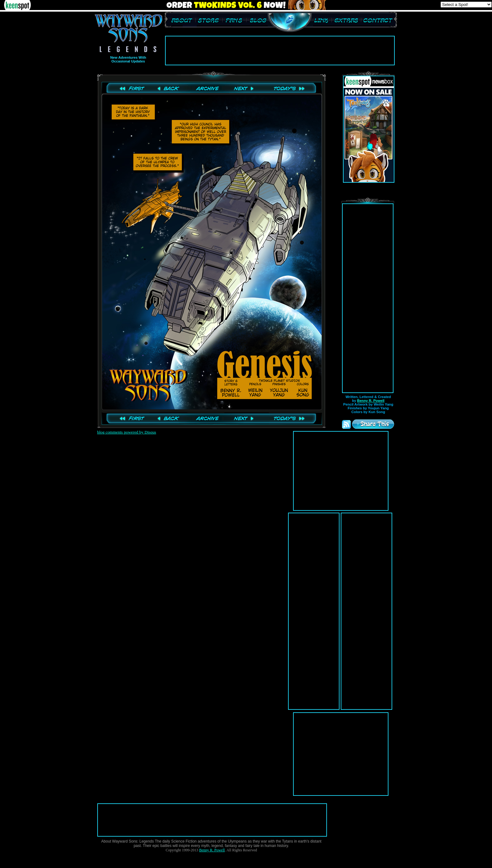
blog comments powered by (127, 432)
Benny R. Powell (371, 401)
